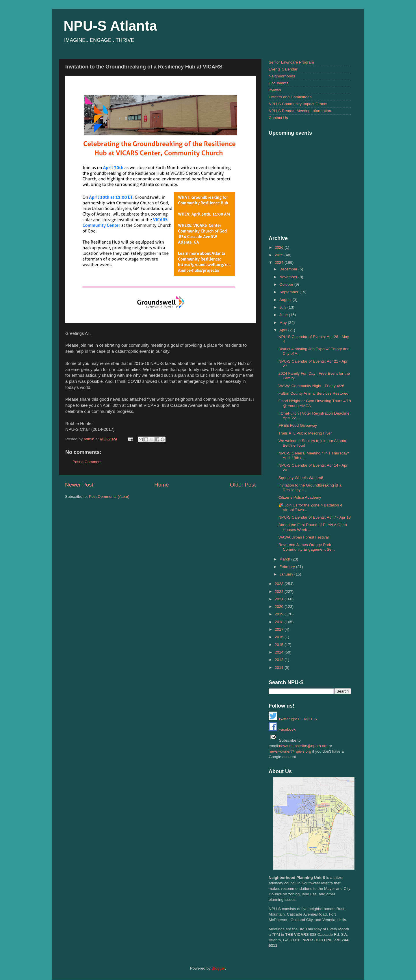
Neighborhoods (282, 76)
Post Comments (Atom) (109, 497)
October (287, 284)
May (284, 323)
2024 (280, 262)
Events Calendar (283, 69)
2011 (280, 668)
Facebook (282, 729)
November (289, 277)
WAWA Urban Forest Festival (304, 537)
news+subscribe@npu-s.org (303, 746)
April (284, 330)
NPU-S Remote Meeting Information (300, 111)
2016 (280, 637)
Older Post (243, 485)
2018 (280, 622)
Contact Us (278, 118)
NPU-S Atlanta (110, 26)
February (288, 567)
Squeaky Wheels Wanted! (301, 478)
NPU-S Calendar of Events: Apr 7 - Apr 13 (315, 517)
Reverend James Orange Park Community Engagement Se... (307, 547)
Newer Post (79, 485)
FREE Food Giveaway (298, 425)
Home (161, 485)
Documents (278, 83)
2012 (280, 660)
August (286, 300)
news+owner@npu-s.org (290, 751)
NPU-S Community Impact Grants (298, 104)
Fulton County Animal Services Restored (313, 393)
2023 (280, 584)
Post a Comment (87, 462)
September (289, 292)
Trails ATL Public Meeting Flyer (305, 433)
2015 (280, 645)
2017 (280, 629)
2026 (280, 247)
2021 (280, 599)
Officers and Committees (290, 97)
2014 (280, 652)
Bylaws (275, 90)
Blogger (218, 968)
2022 (280, 592)
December (289, 269)
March (285, 559)
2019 (280, 614)
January (287, 574)
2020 (280, 607)
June (284, 315)
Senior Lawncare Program (291, 62)
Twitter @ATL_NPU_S (293, 719)
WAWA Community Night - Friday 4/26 (311, 386)
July (283, 307)
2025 (280, 255)
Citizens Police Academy (300, 497)
